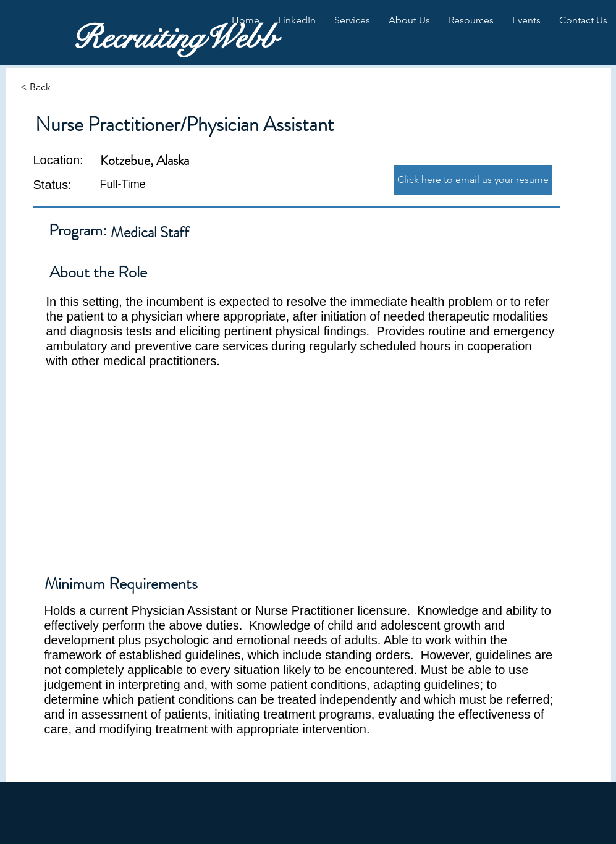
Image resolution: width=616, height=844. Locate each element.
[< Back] (64, 87)
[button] (297, 20)
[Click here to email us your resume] (473, 180)
